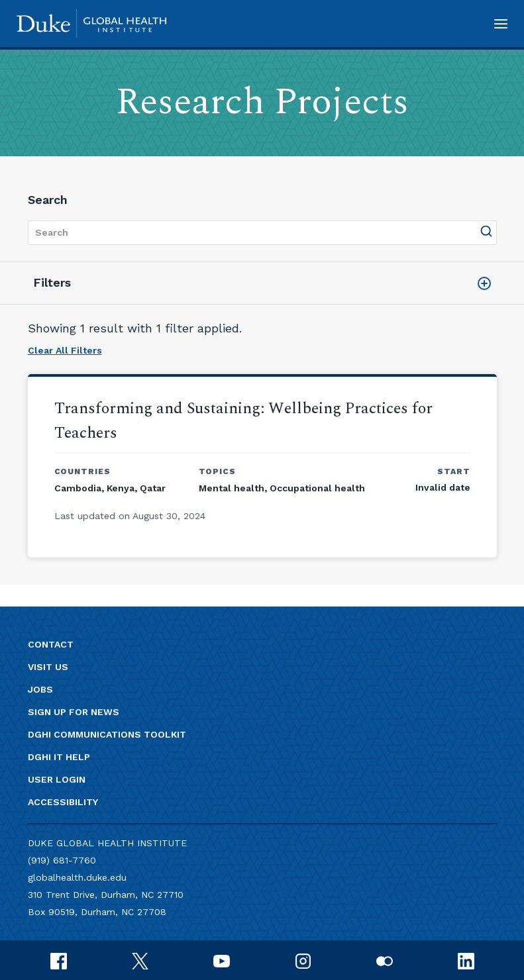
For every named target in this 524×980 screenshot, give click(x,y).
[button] (501, 24)
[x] (140, 960)
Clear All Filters (65, 350)
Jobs (40, 689)
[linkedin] (466, 960)
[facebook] (59, 960)
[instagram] (303, 960)
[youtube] (222, 960)
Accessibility (63, 802)
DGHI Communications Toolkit (107, 734)
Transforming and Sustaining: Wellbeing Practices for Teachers (243, 421)
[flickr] (385, 960)
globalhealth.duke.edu (77, 877)
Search (48, 200)
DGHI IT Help (59, 757)
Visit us (48, 667)
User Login (57, 779)
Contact (51, 644)
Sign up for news (74, 712)
